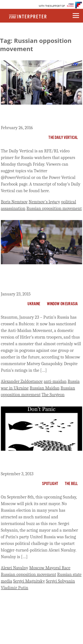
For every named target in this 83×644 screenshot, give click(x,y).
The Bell (71, 484)
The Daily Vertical (63, 138)
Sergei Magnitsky (29, 581)
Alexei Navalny (15, 568)
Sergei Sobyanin (61, 581)
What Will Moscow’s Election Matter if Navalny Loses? (40, 462)
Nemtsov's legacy (44, 202)
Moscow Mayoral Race (50, 568)
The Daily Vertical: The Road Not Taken (36, 116)
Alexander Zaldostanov (22, 381)
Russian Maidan (45, 388)
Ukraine (34, 304)
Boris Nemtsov (14, 202)
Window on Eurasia (62, 304)
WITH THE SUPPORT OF (52, 6)
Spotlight (50, 484)
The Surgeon (53, 395)
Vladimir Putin (15, 588)
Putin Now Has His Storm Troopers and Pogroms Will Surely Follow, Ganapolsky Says (38, 279)
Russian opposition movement (54, 208)
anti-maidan (55, 381)
